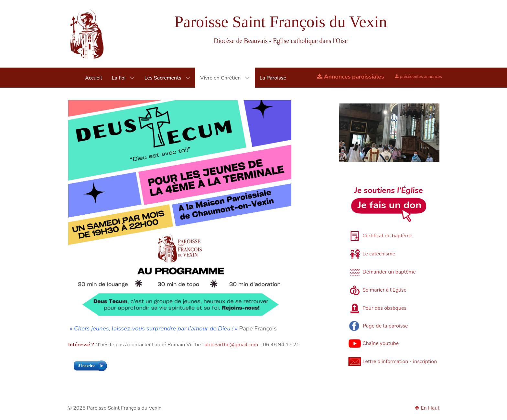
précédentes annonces (418, 77)
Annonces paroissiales (351, 77)
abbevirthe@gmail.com (231, 345)
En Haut (427, 408)
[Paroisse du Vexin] (87, 34)
